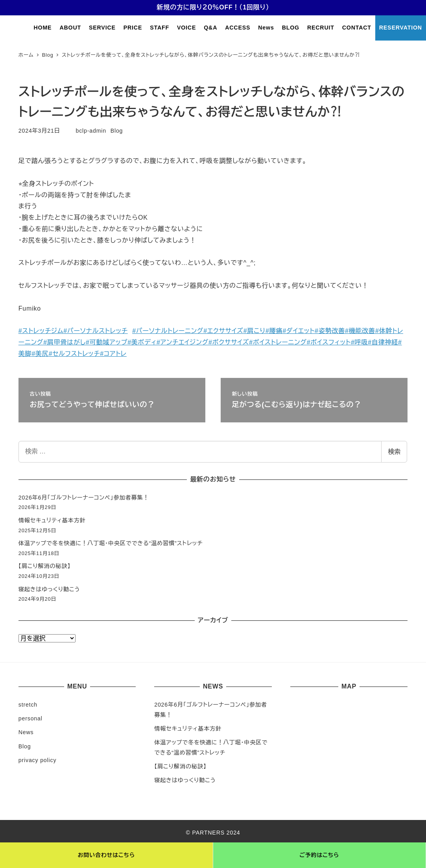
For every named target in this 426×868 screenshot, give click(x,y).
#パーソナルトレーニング (168, 331)
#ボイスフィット (329, 342)
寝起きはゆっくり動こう (49, 589)
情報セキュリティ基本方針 (52, 520)
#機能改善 (360, 331)
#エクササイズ (223, 331)
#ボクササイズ (229, 342)
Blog (117, 131)
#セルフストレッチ (75, 354)
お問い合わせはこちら (106, 855)
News (26, 732)
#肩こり (254, 331)
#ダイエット (299, 331)
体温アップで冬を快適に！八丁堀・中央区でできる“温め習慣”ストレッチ (111, 543)
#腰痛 (274, 331)
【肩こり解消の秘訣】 (45, 566)
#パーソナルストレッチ (95, 331)
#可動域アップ (107, 342)
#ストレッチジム (41, 331)
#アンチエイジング (183, 342)
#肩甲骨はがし (65, 342)
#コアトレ (113, 354)
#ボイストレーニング (278, 342)
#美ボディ (142, 342)
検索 (394, 452)
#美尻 (40, 354)
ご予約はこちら (319, 855)
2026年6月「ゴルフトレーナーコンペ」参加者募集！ (84, 498)
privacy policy (38, 760)
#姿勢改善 (330, 331)
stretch (28, 705)
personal (30, 718)
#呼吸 (359, 342)
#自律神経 (383, 342)
